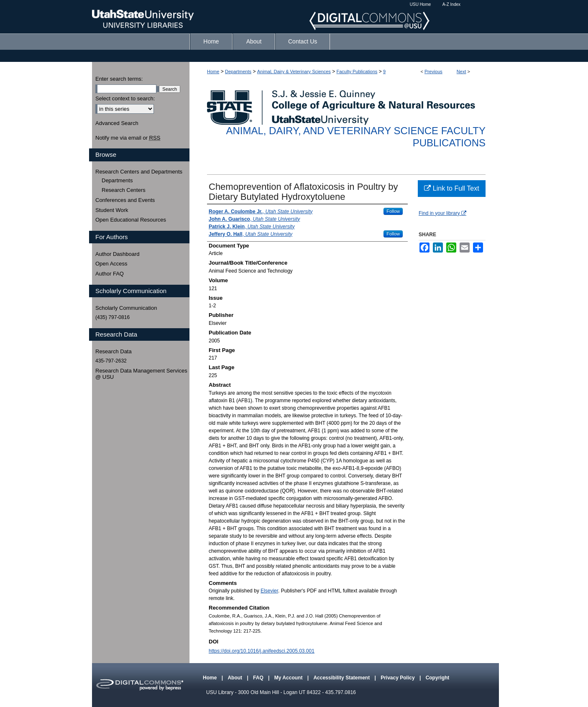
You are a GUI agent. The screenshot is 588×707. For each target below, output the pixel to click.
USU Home (421, 4)
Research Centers (124, 190)
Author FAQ (110, 274)
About (235, 678)
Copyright (438, 678)
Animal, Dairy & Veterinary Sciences (294, 71)
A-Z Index (451, 4)
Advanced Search (117, 123)
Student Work (112, 210)
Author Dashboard (118, 254)
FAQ (259, 678)
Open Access (111, 264)
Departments (238, 71)
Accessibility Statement (342, 678)
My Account (289, 678)
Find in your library (442, 213)
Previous (433, 71)
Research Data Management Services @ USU (141, 374)
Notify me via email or (128, 138)
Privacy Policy (398, 678)
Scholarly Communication (126, 308)
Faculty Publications (357, 71)
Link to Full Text (451, 188)
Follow (393, 211)
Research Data (114, 351)
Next (461, 71)
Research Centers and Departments (139, 172)
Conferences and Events (125, 200)
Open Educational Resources (131, 220)
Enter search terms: (119, 79)
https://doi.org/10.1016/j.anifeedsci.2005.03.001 (262, 651)
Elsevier (269, 591)
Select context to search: (125, 98)
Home (213, 71)
